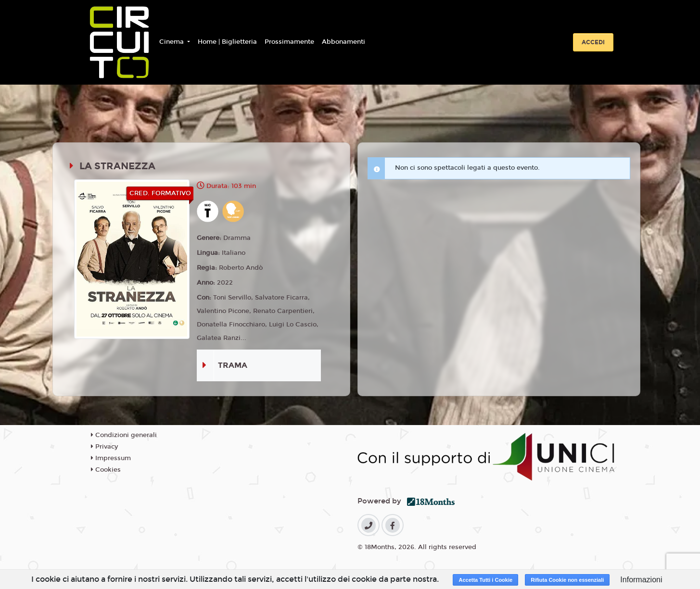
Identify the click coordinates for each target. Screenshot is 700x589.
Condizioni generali (124, 435)
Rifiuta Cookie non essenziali (567, 580)
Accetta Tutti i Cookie (485, 580)
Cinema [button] (172, 42)
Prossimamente (289, 42)
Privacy (104, 447)
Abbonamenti (344, 42)
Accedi (593, 42)
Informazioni (641, 580)
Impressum (111, 458)
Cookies (106, 470)
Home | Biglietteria (227, 42)
